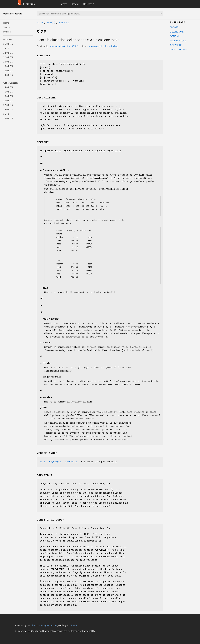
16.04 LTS (8, 71)
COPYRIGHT (176, 45)
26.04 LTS (8, 44)
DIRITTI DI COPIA (178, 49)
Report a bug (112, 46)
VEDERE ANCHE (178, 41)
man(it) (51, 22)
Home (6, 23)
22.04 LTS (8, 57)
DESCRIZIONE (177, 32)
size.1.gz (64, 22)
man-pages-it (96, 46)
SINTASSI (174, 27)
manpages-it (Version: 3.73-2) (64, 46)
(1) (43, 462)
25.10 (6, 48)
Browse (75, 4)
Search (64, 4)
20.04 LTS (8, 62)
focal (40, 22)
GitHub (73, 625)
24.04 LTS (8, 53)
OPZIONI (174, 36)
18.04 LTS (8, 66)
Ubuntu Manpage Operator (44, 625)
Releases (88, 4)
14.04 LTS (8, 75)
